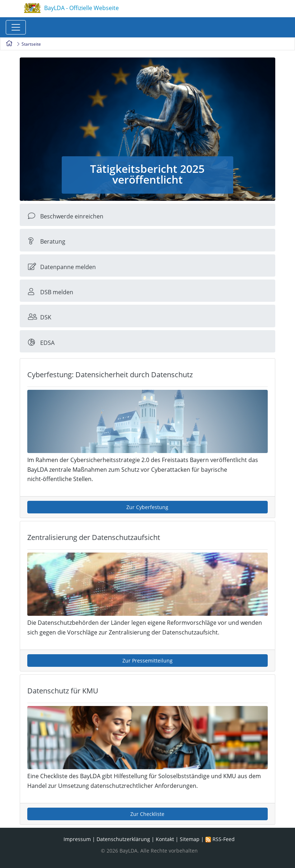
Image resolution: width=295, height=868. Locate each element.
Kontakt (165, 839)
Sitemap (190, 839)
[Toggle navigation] (16, 27)
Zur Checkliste (147, 814)
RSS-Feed (220, 839)
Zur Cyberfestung (147, 507)
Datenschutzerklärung (123, 839)
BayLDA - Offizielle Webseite (71, 9)
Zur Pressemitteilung (147, 661)
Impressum (77, 839)
